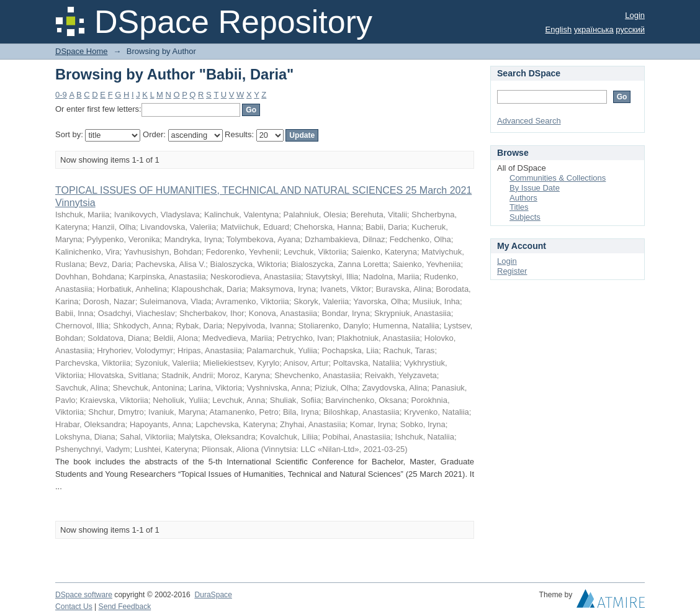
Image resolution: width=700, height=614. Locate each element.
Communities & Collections (558, 178)
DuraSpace (213, 595)
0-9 (61, 95)
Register (512, 271)
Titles (519, 207)
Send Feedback (125, 607)
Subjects (525, 217)
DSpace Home (82, 51)
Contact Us (74, 607)
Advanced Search (529, 121)
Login (635, 15)
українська (594, 29)
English (559, 29)
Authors (523, 198)
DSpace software (84, 595)
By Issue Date (535, 188)
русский (630, 29)
